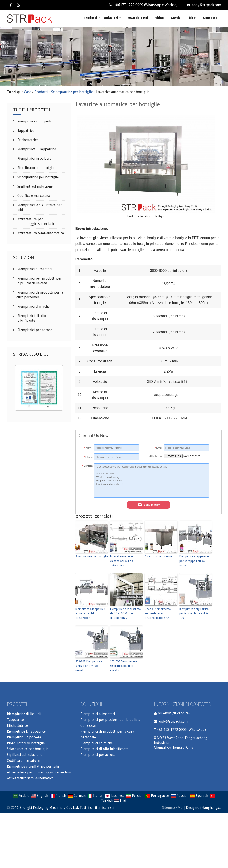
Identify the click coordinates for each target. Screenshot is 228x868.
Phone (88, 457)
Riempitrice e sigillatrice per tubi (33, 766)
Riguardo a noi (137, 18)
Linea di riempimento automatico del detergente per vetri (158, 613)
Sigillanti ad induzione (35, 186)
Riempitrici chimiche (33, 306)
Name (88, 448)
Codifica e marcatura (33, 196)
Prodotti (92, 18)
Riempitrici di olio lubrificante (104, 749)
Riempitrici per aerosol (35, 330)
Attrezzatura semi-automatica (40, 233)
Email (159, 448)
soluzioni (113, 18)
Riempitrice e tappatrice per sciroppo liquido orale (194, 561)
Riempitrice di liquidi (34, 121)
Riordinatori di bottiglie (36, 168)
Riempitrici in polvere (34, 158)
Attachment (156, 456)
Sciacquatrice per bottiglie (72, 92)
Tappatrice (25, 131)
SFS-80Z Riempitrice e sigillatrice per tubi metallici (89, 666)
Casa (28, 92)
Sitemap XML (172, 808)
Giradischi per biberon (159, 556)
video (161, 18)
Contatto (210, 18)
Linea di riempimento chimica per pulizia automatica (123, 561)
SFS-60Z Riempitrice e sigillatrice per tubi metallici (124, 666)
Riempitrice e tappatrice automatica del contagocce (90, 613)
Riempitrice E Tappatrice (36, 149)
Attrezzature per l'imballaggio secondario (40, 772)
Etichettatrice (27, 140)
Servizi (176, 18)
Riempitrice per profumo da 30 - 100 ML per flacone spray (125, 613)
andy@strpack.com (204, 5)
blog (192, 18)
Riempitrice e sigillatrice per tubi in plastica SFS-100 (194, 613)
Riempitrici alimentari (34, 269)
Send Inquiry (149, 505)
